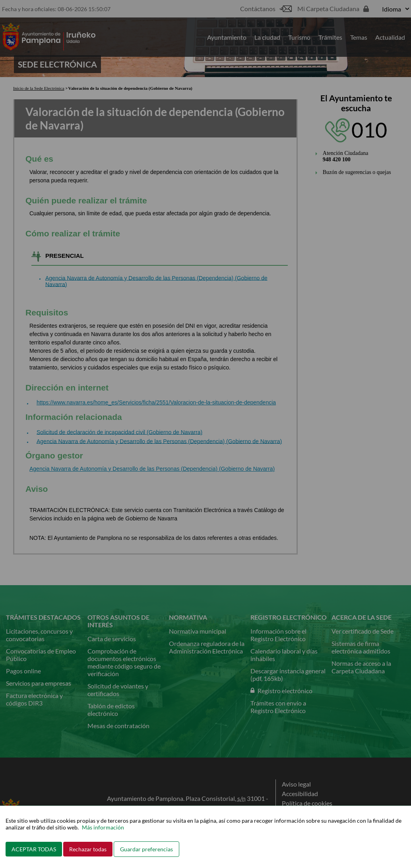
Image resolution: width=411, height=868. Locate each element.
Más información (103, 827)
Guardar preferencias (146, 849)
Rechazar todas (88, 849)
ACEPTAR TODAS (34, 849)
